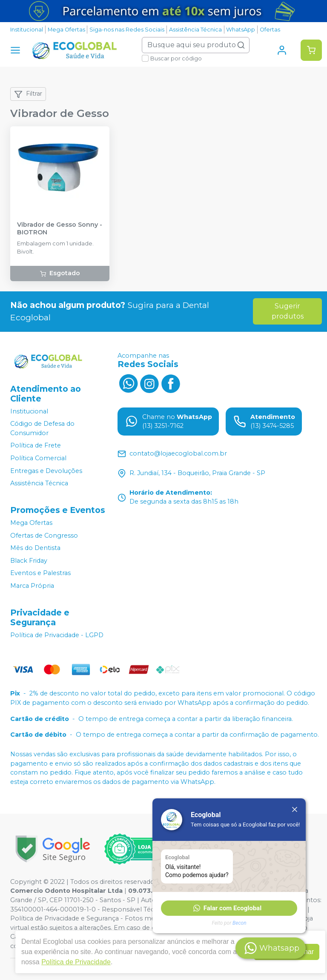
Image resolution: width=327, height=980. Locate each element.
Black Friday (29, 561)
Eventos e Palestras (40, 573)
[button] (229, 908)
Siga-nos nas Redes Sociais (127, 30)
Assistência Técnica (195, 30)
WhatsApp (241, 30)
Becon (240, 923)
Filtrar (28, 94)
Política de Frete (36, 446)
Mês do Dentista (35, 548)
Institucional (27, 30)
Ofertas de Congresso (44, 536)
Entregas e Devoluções (46, 471)
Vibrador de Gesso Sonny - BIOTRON (60, 228)
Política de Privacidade (76, 962)
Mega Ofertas (66, 30)
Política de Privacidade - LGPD (57, 635)
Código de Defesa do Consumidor (42, 428)
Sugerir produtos (288, 311)
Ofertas (270, 30)
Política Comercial (38, 458)
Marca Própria (32, 586)
